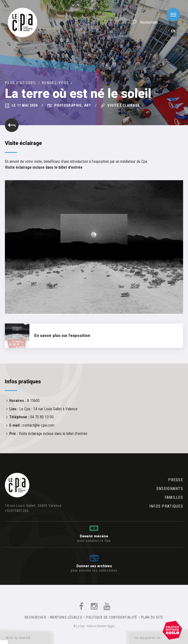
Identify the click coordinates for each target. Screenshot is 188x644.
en (173, 31)
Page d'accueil (21, 83)
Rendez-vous (55, 83)
